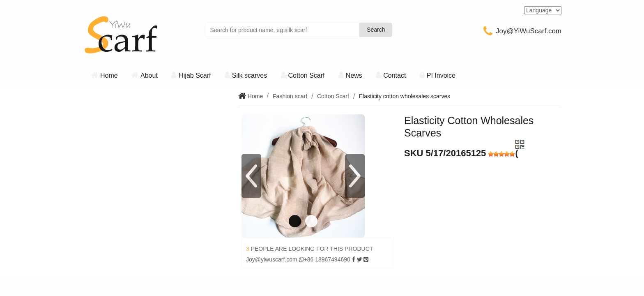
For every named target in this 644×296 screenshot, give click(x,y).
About (149, 75)
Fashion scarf (290, 96)
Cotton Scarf (307, 75)
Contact (394, 75)
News (354, 75)
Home (109, 75)
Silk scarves (250, 75)
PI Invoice (441, 75)
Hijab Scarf (195, 75)
